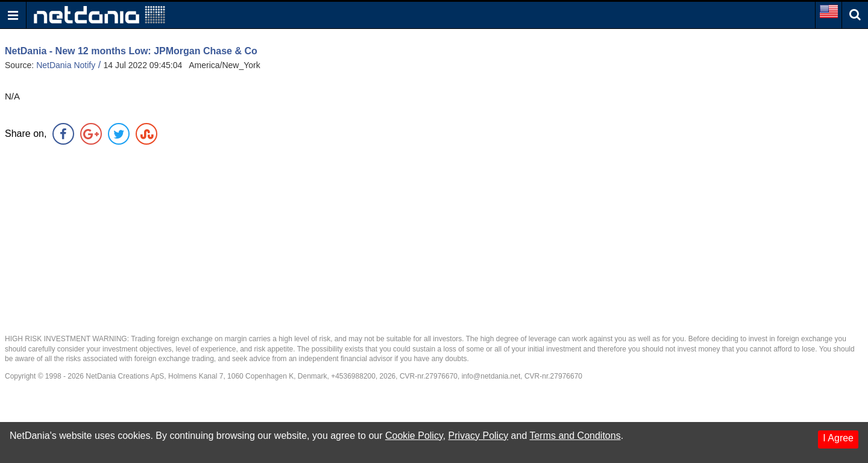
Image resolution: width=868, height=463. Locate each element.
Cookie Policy (414, 436)
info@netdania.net (491, 376)
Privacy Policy (479, 436)
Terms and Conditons (575, 436)
